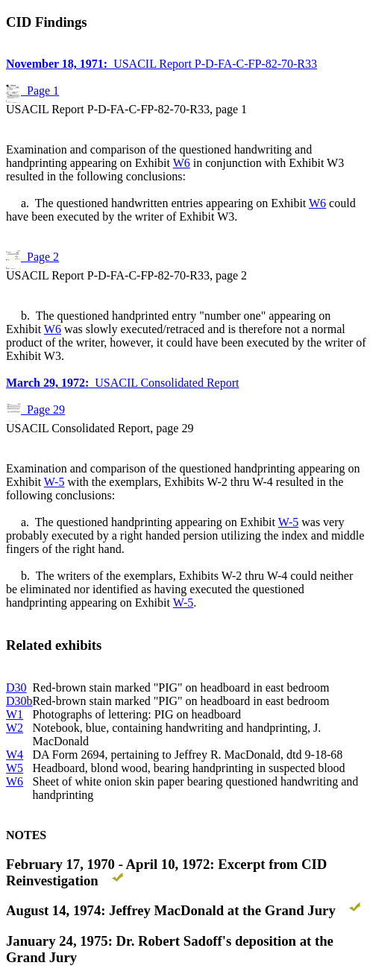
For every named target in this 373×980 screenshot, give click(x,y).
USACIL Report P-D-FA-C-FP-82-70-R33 (162, 64)
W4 (15, 755)
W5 (15, 768)
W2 (15, 728)
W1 (15, 714)
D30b (19, 701)
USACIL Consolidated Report (122, 383)
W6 (182, 163)
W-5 (54, 482)
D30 (16, 687)
